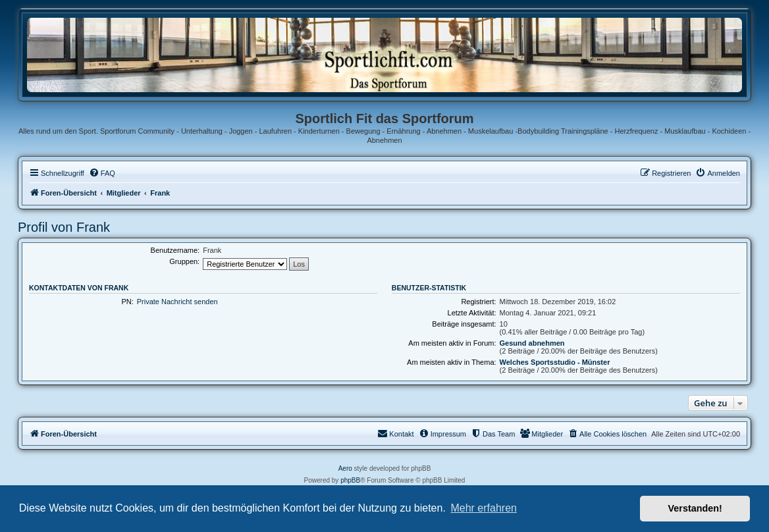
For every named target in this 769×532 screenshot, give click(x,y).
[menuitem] (102, 173)
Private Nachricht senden (177, 302)
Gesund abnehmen (532, 343)
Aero (345, 468)
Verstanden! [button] (695, 508)
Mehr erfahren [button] (484, 508)
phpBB (350, 480)
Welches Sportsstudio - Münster (555, 362)
